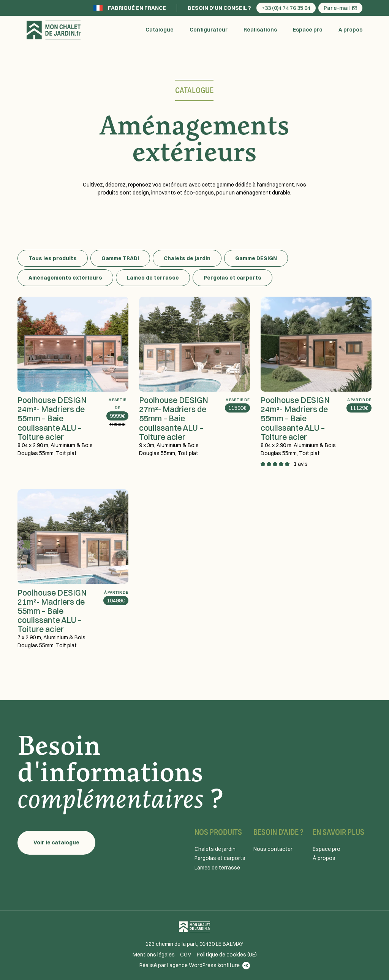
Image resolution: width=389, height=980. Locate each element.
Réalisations (260, 30)
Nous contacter (273, 849)
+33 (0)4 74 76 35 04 (286, 8)
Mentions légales (154, 955)
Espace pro (308, 30)
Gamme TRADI (120, 258)
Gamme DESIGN (256, 258)
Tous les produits (53, 258)
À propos (350, 30)
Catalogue (160, 30)
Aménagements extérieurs (65, 278)
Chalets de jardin (187, 258)
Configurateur (209, 30)
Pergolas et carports (232, 278)
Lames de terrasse (153, 278)
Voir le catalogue (56, 842)
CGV (186, 955)
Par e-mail (340, 8)
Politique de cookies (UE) (227, 955)
